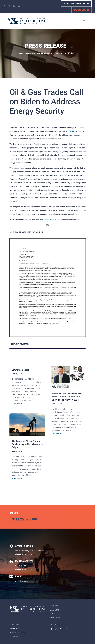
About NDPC (54, 610)
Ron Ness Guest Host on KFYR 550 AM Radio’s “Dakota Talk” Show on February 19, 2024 (67, 397)
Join (51, 614)
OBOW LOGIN (82, 10)
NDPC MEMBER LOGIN (76, 3)
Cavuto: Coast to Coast (52, 220)
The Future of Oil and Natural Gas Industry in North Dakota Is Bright (27, 444)
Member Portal (15, 628)
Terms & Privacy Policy (18, 632)
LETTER (71, 131)
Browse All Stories (67, 355)
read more (17, 404)
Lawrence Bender (20, 370)
